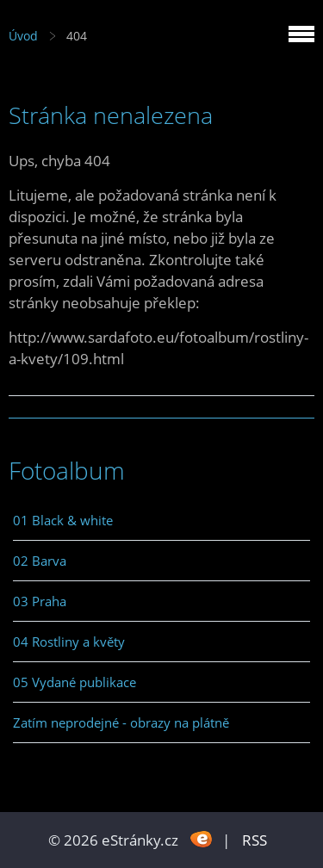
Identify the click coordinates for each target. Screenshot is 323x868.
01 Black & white (63, 520)
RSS (255, 840)
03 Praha (40, 601)
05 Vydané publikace (75, 682)
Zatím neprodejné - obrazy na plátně (121, 722)
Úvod (23, 36)
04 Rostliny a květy (69, 642)
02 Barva (40, 561)
